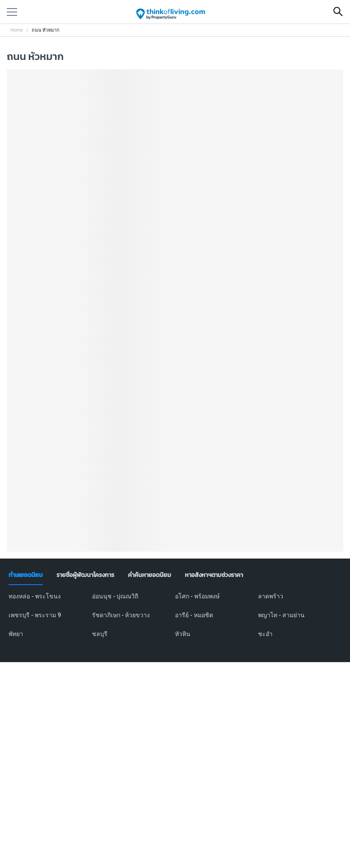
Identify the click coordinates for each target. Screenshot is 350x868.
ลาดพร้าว (271, 596)
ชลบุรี (100, 634)
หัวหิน (183, 634)
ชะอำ (265, 634)
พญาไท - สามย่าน (281, 615)
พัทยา (16, 634)
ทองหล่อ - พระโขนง (35, 596)
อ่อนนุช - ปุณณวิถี (115, 596)
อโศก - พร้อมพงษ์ (197, 596)
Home (16, 30)
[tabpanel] (175, 620)
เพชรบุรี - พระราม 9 (35, 615)
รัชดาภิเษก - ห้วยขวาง (121, 615)
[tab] (26, 575)
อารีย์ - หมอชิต (194, 615)
